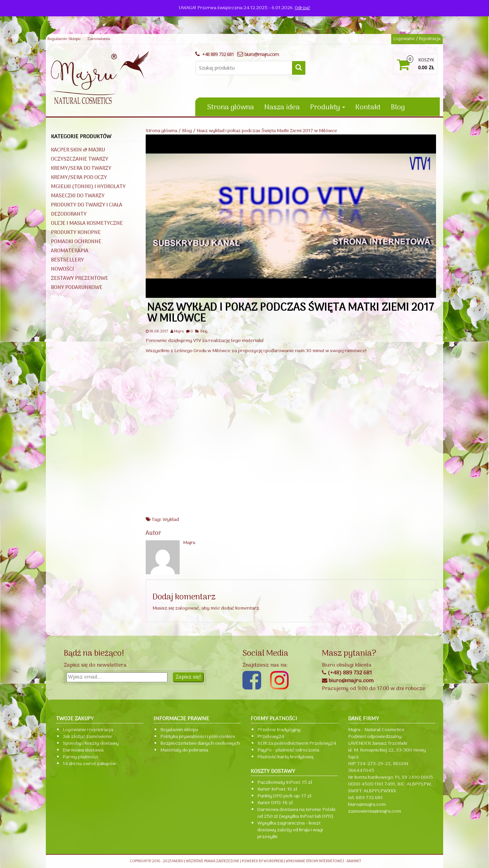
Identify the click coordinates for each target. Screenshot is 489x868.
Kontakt (368, 107)
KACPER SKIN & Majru (78, 150)
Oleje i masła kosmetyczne (87, 223)
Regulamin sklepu (179, 730)
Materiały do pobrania (184, 750)
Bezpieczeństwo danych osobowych (200, 744)
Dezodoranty (69, 214)
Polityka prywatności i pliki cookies (198, 737)
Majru (179, 332)
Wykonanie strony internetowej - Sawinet (323, 861)
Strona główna (231, 107)
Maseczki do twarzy (78, 196)
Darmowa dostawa (83, 750)
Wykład (171, 520)
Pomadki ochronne (76, 242)
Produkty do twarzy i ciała (87, 205)
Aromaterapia (70, 251)
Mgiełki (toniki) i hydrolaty (88, 187)
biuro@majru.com (258, 54)
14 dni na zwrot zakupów (89, 764)
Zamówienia (99, 39)
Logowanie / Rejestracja (417, 39)
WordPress (273, 861)
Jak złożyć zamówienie (88, 737)
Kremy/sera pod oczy (79, 178)
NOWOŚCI (62, 269)
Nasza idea (282, 107)
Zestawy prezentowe (80, 278)
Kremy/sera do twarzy (81, 168)
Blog (398, 107)
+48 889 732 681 (215, 54)
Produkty (328, 107)
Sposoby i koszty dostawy (91, 744)
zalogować (187, 608)
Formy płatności (80, 757)
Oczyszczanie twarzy (80, 159)
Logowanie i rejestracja (88, 730)
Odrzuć (302, 8)
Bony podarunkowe (77, 288)
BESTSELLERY (67, 260)
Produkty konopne (76, 233)
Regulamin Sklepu (64, 39)
